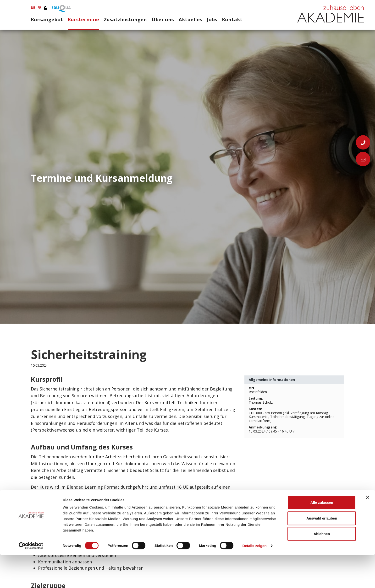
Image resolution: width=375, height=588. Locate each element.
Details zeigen (254, 579)
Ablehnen (322, 567)
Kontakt (232, 19)
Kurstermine (83, 19)
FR (39, 8)
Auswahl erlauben (322, 551)
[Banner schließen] (368, 530)
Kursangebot (47, 19)
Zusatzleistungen (125, 19)
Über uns (163, 19)
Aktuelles (190, 19)
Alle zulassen (322, 535)
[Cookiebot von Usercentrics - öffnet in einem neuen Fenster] (31, 579)
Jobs (212, 19)
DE (33, 8)
